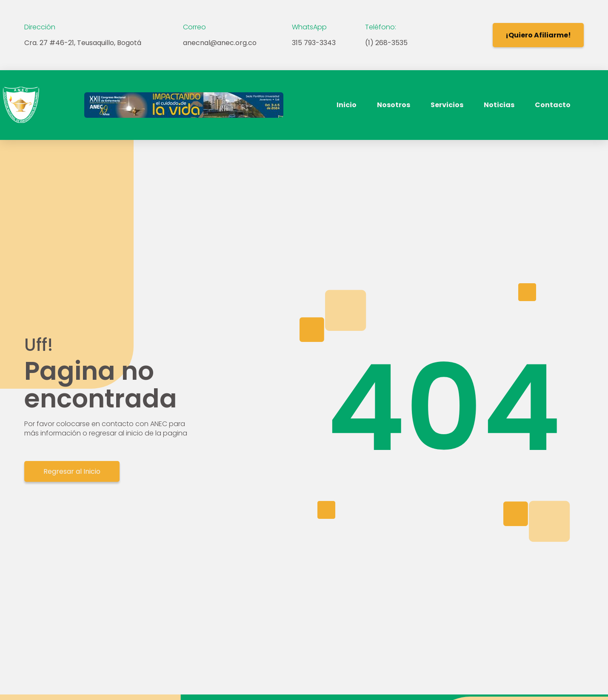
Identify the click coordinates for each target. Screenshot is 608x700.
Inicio (347, 105)
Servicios (447, 105)
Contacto (553, 105)
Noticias (499, 105)
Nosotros (394, 105)
